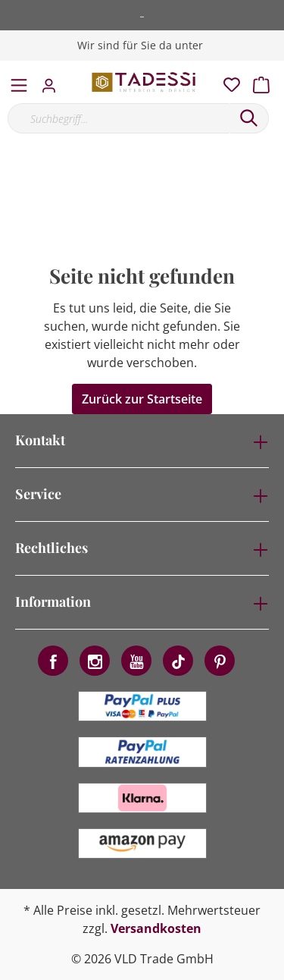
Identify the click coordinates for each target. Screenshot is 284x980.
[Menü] (19, 82)
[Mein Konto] (53, 81)
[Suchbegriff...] (119, 118)
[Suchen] (249, 118)
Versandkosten (156, 928)
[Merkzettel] (227, 81)
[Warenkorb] (266, 81)
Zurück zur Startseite (142, 399)
